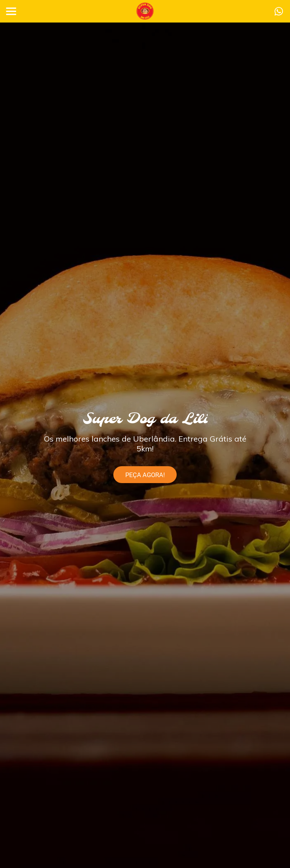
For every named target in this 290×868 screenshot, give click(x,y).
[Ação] (279, 11)
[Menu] (11, 11)
